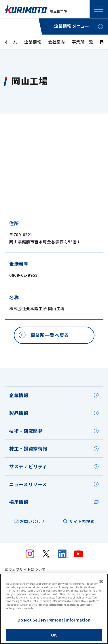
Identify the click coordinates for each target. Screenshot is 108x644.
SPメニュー (99, 9)
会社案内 (57, 42)
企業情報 (33, 42)
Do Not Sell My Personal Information (54, 620)
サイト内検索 (82, 521)
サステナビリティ (28, 466)
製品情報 (19, 413)
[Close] (101, 582)
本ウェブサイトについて (25, 569)
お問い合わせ (33, 521)
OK (54, 635)
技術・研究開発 (26, 431)
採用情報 (19, 502)
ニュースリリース (28, 484)
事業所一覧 (83, 42)
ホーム (11, 42)
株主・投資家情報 (28, 448)
